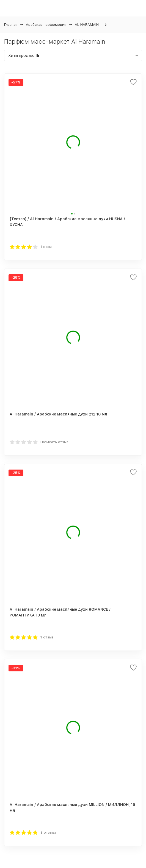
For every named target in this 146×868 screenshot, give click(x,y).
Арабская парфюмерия (46, 25)
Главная (11, 25)
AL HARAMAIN (87, 25)
